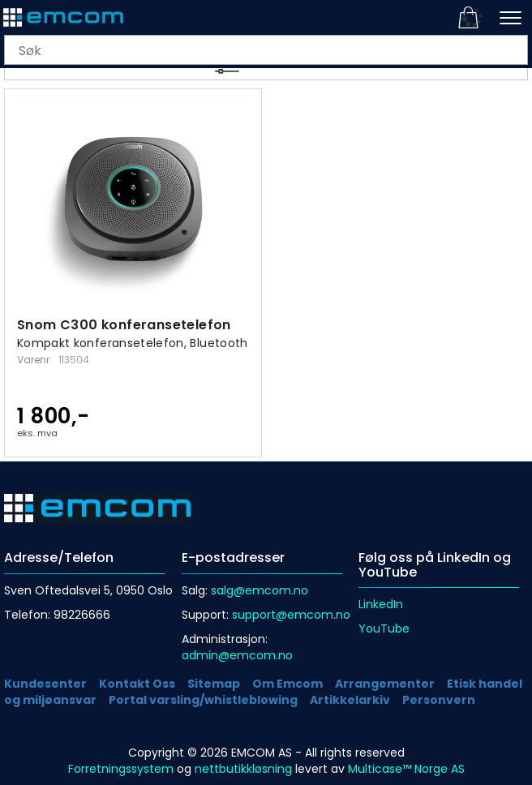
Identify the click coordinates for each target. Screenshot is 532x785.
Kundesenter (45, 684)
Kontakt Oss (137, 684)
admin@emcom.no (237, 655)
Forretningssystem (121, 769)
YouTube (384, 628)
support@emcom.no (291, 615)
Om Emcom (287, 684)
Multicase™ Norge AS (406, 769)
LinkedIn (381, 604)
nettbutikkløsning (243, 769)
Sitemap (214, 684)
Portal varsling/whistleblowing (203, 700)
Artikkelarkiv (350, 700)
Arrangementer (385, 684)
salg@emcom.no (260, 590)
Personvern (439, 700)
